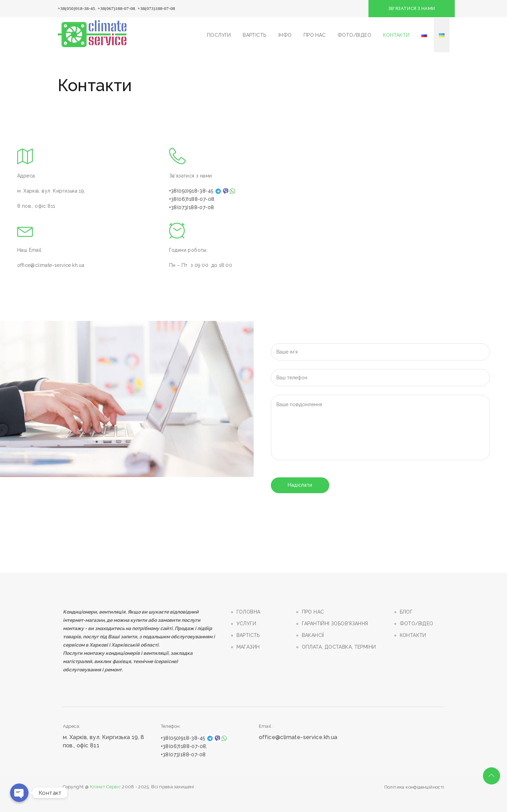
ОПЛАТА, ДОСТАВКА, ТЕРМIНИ (339, 647)
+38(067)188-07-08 (116, 8)
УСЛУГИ (246, 624)
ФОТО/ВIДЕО (354, 35)
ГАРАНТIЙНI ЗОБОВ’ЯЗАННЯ (335, 624)
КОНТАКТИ (396, 35)
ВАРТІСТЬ (255, 35)
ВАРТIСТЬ (248, 635)
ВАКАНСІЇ (313, 635)
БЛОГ (406, 612)
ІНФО (285, 35)
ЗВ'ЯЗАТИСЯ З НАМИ (412, 8)
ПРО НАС (315, 35)
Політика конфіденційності (414, 787)
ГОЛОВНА (249, 612)
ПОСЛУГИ (219, 35)
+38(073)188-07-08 (156, 8)
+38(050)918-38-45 (76, 8)
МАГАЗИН (248, 647)
